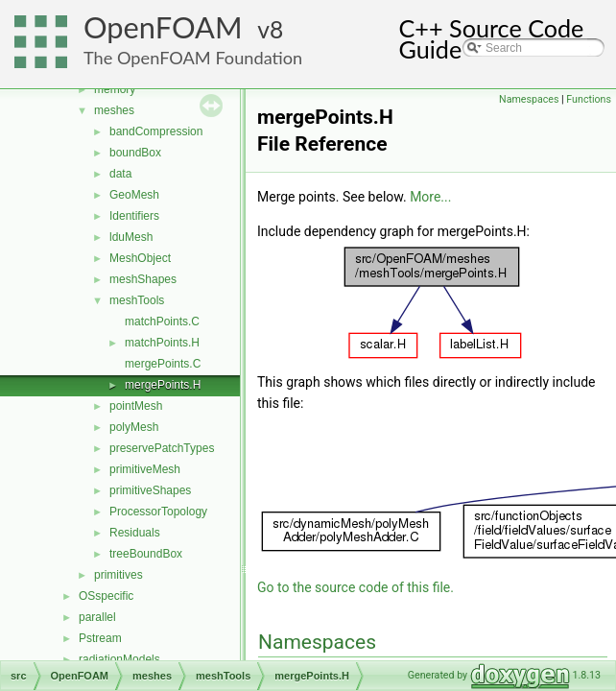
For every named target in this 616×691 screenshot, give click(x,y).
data (120, 174)
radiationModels (119, 659)
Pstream (100, 638)
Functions (589, 99)
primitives (118, 575)
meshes (114, 110)
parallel (97, 617)
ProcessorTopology (158, 512)
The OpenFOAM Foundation (193, 58)
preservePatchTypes (162, 448)
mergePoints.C (163, 364)
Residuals (135, 533)
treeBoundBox (146, 554)
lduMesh (131, 237)
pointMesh (136, 406)
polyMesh (134, 427)
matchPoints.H (162, 343)
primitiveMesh (145, 469)
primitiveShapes (150, 490)
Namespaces (529, 99)
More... (430, 197)
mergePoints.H (163, 385)
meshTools (137, 300)
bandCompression (156, 131)
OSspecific (106, 596)
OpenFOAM (163, 27)
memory (115, 89)
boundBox (135, 153)
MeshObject (140, 258)
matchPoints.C (162, 322)
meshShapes (143, 279)
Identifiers (134, 216)
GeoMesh (134, 195)
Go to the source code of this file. (355, 587)
